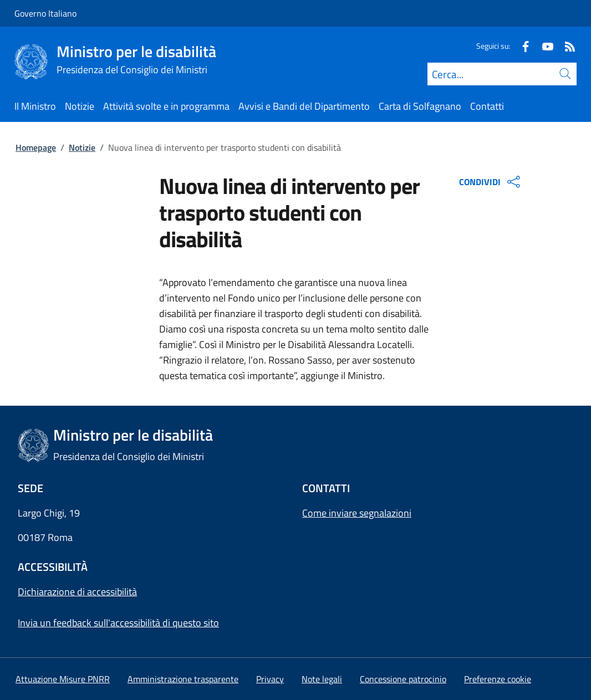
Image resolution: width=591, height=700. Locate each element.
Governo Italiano (45, 13)
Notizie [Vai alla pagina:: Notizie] (82, 147)
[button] (498, 679)
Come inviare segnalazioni (357, 513)
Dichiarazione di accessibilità (77, 592)
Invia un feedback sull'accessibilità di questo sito (118, 623)
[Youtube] (543, 46)
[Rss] (565, 46)
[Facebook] (521, 46)
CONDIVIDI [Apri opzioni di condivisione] (491, 182)
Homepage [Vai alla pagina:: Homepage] (36, 147)
